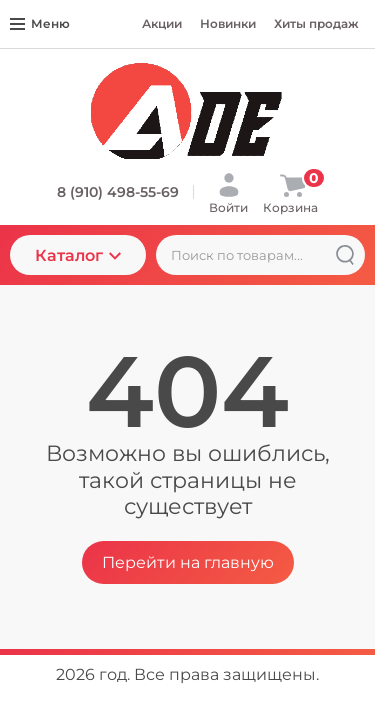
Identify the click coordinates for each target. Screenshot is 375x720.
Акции (162, 23)
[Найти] (345, 255)
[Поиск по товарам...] (260, 255)
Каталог (78, 255)
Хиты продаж (316, 23)
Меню (40, 23)
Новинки (228, 23)
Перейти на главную (188, 562)
